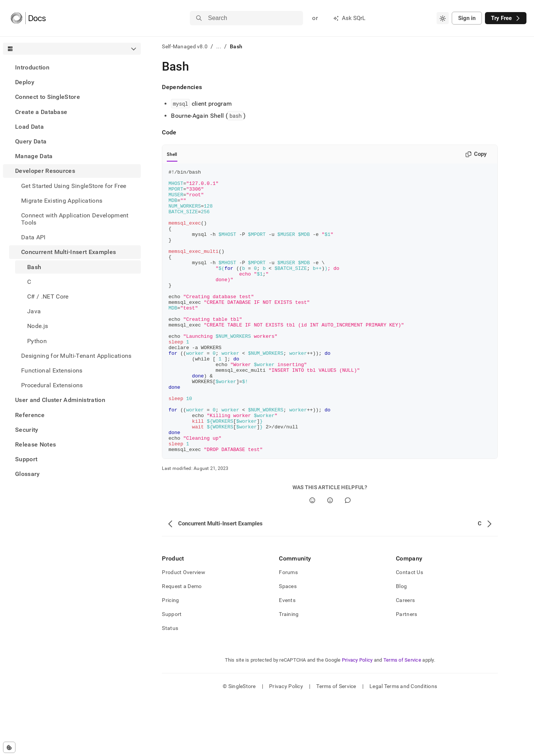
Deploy (25, 82)
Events (287, 657)
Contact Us (409, 629)
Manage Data (34, 156)
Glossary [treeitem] (28, 474)
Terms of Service (402, 717)
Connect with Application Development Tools (75, 219)
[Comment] (348, 557)
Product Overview (183, 629)
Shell (172, 154)
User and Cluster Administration (60, 400)
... (219, 46)
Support (26, 459)
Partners (406, 671)
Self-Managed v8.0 (185, 46)
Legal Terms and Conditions (403, 743)
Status (170, 685)
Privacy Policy (357, 717)
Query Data (31, 141)
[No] (330, 557)
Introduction (32, 67)
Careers (405, 657)
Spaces (288, 643)
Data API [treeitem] (33, 237)
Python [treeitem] (37, 341)
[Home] (28, 18)
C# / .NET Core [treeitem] (48, 296)
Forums (288, 629)
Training (289, 671)
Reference (30, 415)
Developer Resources (45, 171)
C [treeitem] (29, 282)
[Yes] (312, 557)
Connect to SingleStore (48, 97)
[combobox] (443, 18)
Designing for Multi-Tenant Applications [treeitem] (76, 356)
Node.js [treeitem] (38, 326)
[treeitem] (72, 67)
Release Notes (35, 444)
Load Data (29, 127)
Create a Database (41, 112)
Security (27, 430)
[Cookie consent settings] (9, 747)
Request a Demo (182, 643)
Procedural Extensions (52, 385)
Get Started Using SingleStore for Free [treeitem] (74, 186)
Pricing (170, 657)
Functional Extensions (52, 370)
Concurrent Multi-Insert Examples (68, 252)
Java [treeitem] (34, 311)
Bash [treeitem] (34, 267)
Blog (401, 643)
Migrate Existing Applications (62, 201)
